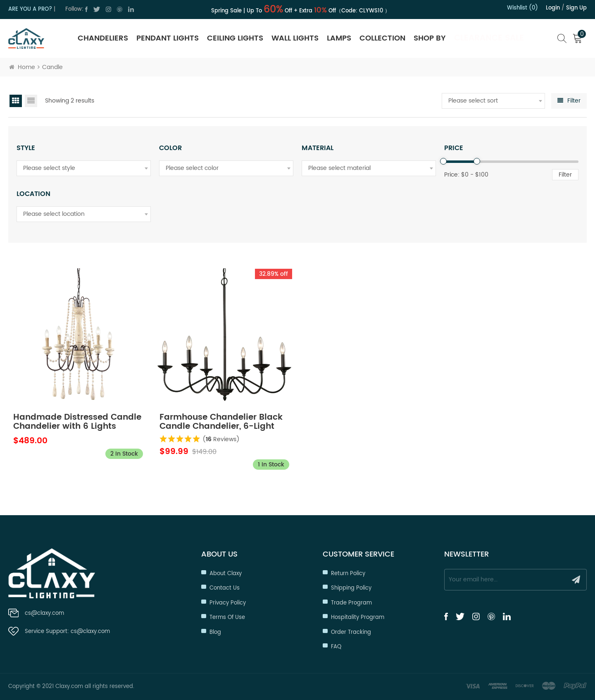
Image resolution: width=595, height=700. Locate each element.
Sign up (576, 8)
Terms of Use (227, 618)
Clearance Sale (489, 38)
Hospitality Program (358, 618)
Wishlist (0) (522, 8)
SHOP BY (430, 38)
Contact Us (225, 588)
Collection (382, 38)
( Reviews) (221, 439)
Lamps (339, 38)
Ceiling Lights (235, 38)
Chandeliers (103, 38)
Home (22, 67)
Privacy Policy (228, 603)
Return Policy (348, 574)
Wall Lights (295, 38)
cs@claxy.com (44, 613)
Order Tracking (351, 632)
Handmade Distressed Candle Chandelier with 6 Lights (77, 422)
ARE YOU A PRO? (30, 9)
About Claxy (226, 574)
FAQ (336, 647)
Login (553, 8)
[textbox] (493, 101)
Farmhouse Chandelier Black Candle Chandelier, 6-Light (221, 422)
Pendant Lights (168, 38)
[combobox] (493, 101)
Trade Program (351, 603)
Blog (215, 632)
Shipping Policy (351, 588)
